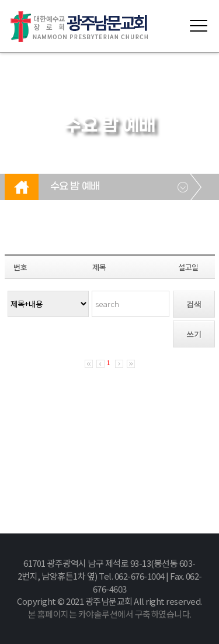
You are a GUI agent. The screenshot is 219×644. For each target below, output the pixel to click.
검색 (194, 304)
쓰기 (194, 334)
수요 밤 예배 (75, 187)
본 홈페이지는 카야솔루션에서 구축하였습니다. (110, 614)
